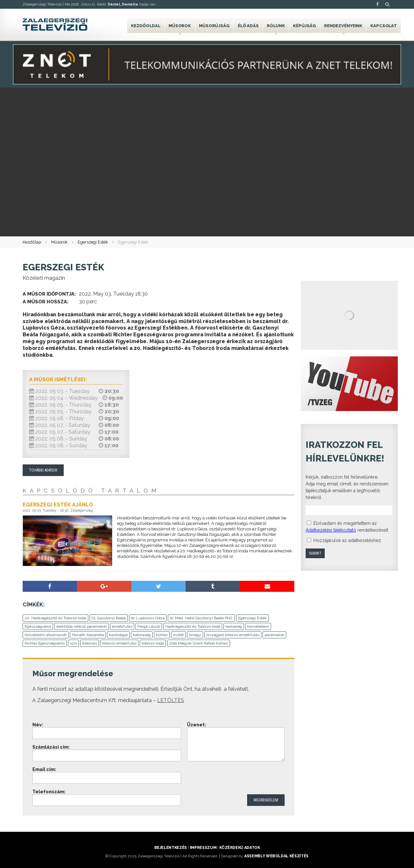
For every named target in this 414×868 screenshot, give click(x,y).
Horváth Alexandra (88, 635)
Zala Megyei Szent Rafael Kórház (199, 643)
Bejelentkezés (171, 848)
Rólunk (276, 26)
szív (73, 643)
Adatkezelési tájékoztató (331, 530)
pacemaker (274, 635)
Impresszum (203, 848)
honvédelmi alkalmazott (46, 635)
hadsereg (234, 626)
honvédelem (258, 626)
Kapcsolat (384, 26)
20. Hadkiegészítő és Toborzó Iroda (55, 618)
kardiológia (118, 635)
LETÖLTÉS (171, 700)
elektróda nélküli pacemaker (82, 626)
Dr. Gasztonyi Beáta (109, 618)
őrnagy (195, 635)
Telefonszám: (49, 792)
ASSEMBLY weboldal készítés (276, 856)
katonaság (142, 635)
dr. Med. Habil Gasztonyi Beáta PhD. (201, 618)
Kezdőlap (32, 242)
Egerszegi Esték (93, 242)
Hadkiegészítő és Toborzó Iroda (193, 626)
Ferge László (149, 626)
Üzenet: (196, 725)
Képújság (305, 26)
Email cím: (44, 769)
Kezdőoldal (146, 26)
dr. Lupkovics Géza (148, 618)
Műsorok (180, 26)
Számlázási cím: (51, 747)
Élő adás (248, 26)
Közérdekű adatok (240, 848)
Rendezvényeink (343, 26)
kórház (162, 635)
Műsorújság (214, 26)
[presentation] (236, 778)
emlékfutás (122, 626)
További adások (43, 470)
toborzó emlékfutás (119, 643)
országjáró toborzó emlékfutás (233, 635)
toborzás (90, 643)
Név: (38, 725)
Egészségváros (38, 626)
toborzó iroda (153, 643)
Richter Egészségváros (45, 643)
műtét (178, 635)
